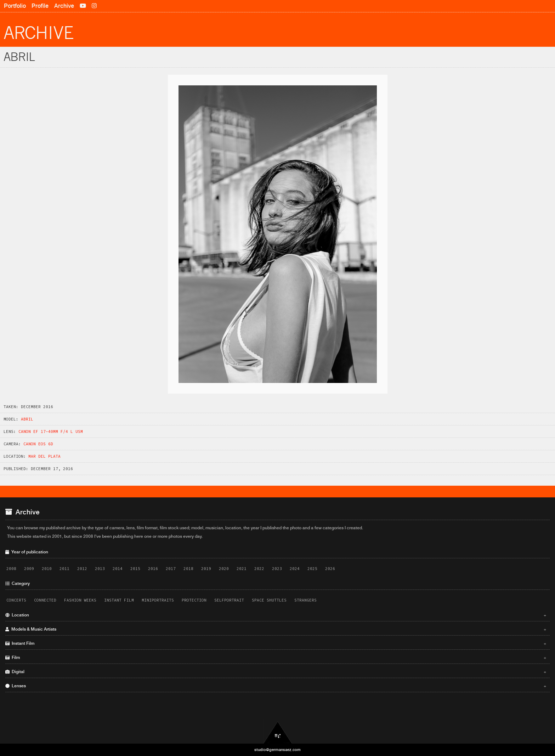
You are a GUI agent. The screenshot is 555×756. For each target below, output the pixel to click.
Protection (194, 600)
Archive (64, 6)
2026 (330, 569)
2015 (135, 569)
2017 (171, 569)
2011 (64, 569)
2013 (100, 569)
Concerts (16, 600)
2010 (47, 569)
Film (276, 658)
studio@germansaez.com (277, 750)
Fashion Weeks (80, 600)
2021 (242, 569)
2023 (277, 569)
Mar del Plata (44, 456)
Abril (27, 419)
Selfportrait (229, 600)
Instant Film (119, 600)
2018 (188, 569)
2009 (29, 569)
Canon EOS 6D (38, 444)
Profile (40, 6)
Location (276, 615)
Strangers (305, 600)
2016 (153, 569)
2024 (295, 569)
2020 (224, 569)
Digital (276, 672)
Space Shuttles (269, 600)
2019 (206, 569)
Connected (45, 600)
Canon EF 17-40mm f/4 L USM (51, 431)
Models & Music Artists (276, 629)
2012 (82, 569)
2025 (312, 569)
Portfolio (15, 6)
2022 (259, 569)
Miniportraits (158, 600)
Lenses (276, 686)
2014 (118, 569)
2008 (11, 569)
